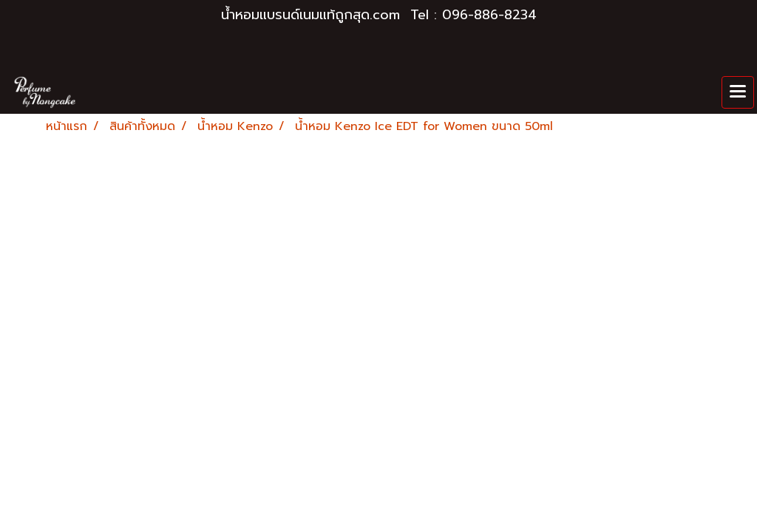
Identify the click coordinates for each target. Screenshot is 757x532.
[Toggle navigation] (738, 92)
